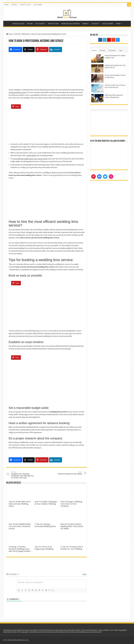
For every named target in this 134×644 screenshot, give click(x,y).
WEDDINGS (26, 34)
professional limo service (17, 92)
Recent (94, 50)
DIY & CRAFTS (40, 24)
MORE (118, 24)
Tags (121, 50)
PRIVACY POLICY (26, 5)
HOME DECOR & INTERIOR (70, 24)
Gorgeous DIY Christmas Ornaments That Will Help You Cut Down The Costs (24, 475)
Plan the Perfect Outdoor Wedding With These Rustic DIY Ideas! (72, 526)
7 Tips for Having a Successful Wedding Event (45, 525)
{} (49, 590)
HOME (7, 5)
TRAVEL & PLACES (18, 24)
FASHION (95, 24)
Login (84, 574)
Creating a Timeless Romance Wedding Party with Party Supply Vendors (20, 549)
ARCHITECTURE (53, 24)
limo (26, 414)
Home (8, 23)
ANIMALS (86, 24)
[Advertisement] (46, 71)
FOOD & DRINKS (108, 24)
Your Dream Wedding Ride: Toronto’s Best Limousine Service (20, 526)
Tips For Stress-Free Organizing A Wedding (44, 548)
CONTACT (14, 5)
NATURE (30, 24)
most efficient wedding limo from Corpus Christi (30, 159)
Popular (102, 50)
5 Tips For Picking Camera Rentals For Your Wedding (72, 548)
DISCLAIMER (38, 5)
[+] (53, 590)
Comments (112, 50)
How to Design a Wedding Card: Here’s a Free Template (71, 504)
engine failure (31, 155)
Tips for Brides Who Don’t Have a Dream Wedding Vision (20, 504)
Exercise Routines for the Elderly (69, 473)
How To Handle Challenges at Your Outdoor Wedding (46, 503)
